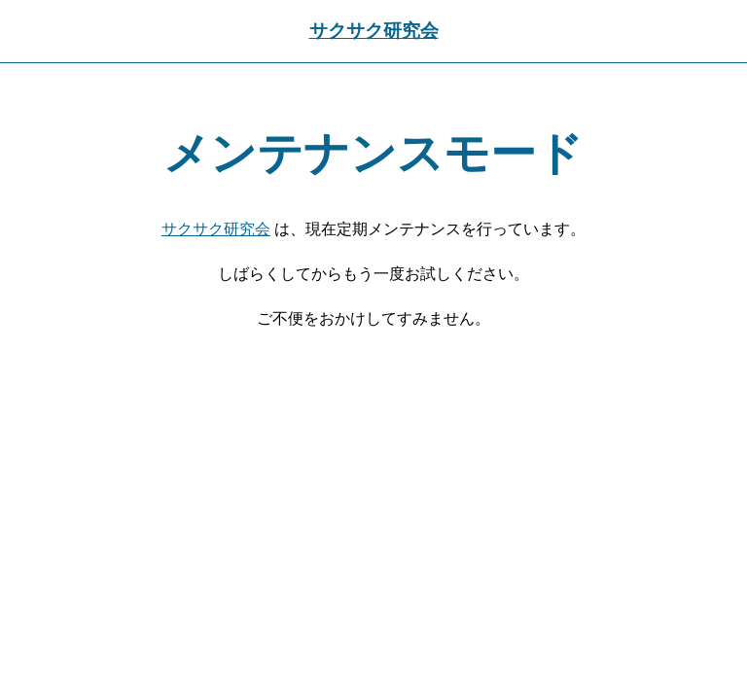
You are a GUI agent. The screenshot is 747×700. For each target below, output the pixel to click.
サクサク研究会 (374, 31)
